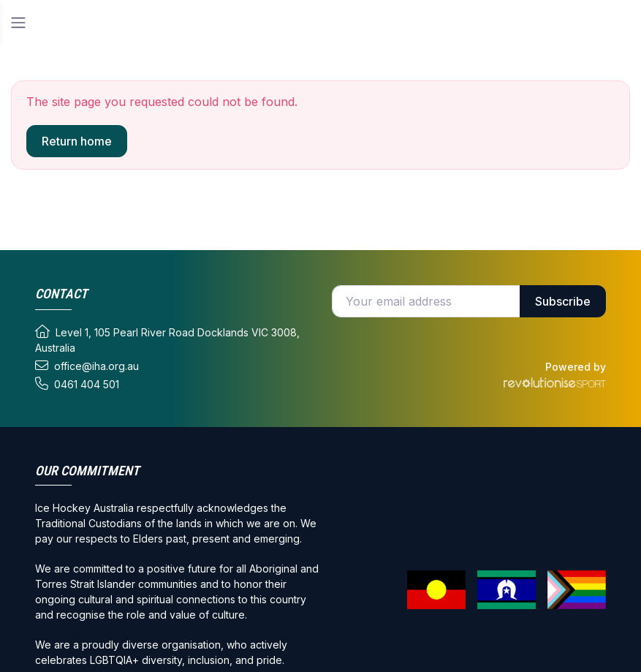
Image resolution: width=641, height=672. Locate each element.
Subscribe (563, 301)
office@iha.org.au (87, 366)
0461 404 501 (77, 384)
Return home (77, 141)
